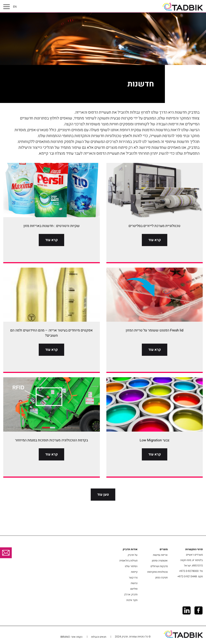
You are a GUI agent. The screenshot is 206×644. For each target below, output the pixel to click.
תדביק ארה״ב (131, 594)
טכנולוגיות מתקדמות (157, 572)
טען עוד (103, 495)
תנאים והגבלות (99, 637)
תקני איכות (132, 600)
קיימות (134, 572)
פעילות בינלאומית (128, 561)
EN (15, 7)
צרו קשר (133, 578)
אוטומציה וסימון (160, 561)
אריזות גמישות (160, 555)
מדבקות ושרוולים (159, 566)
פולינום (134, 589)
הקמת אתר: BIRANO (71, 637)
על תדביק (133, 555)
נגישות (134, 583)
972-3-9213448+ (187, 576)
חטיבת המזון (162, 578)
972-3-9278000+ (189, 571)
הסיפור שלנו (131, 566)
